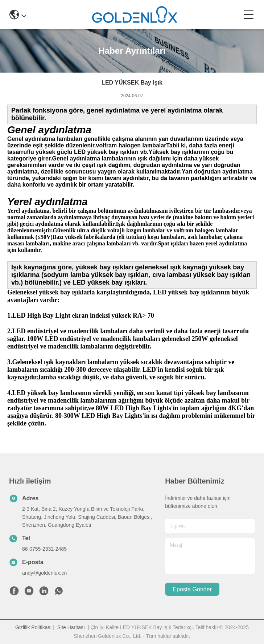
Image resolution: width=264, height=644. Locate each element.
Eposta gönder (192, 589)
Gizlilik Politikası (33, 627)
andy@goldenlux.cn (44, 573)
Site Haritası (71, 627)
